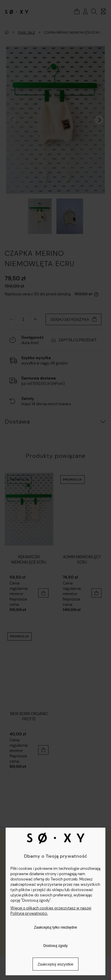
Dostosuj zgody (55, 946)
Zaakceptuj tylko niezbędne (55, 927)
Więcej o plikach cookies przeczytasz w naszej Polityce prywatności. (51, 911)
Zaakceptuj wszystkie (55, 964)
